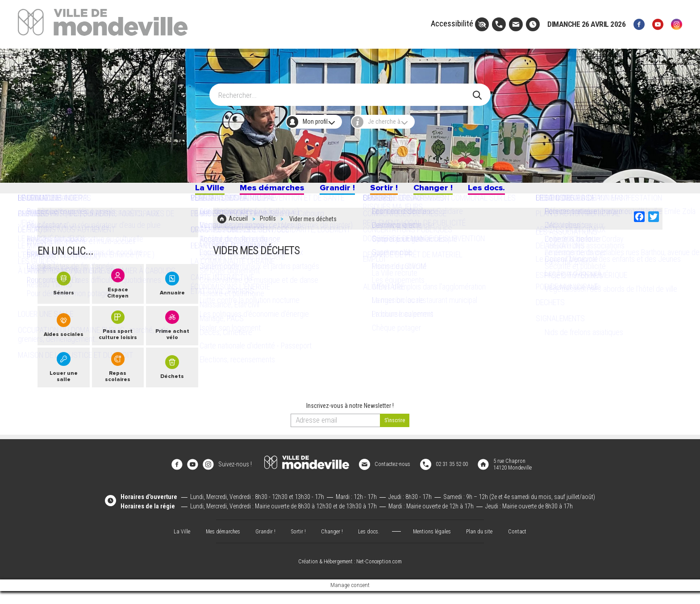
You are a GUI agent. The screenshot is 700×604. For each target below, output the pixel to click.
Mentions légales (436, 544)
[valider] (395, 439)
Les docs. (512, 191)
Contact (526, 544)
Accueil (238, 225)
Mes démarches (257, 191)
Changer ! (448, 191)
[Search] (344, 91)
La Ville (181, 191)
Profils (268, 225)
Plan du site (486, 544)
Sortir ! (390, 191)
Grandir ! (335, 191)
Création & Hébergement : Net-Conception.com (350, 575)
